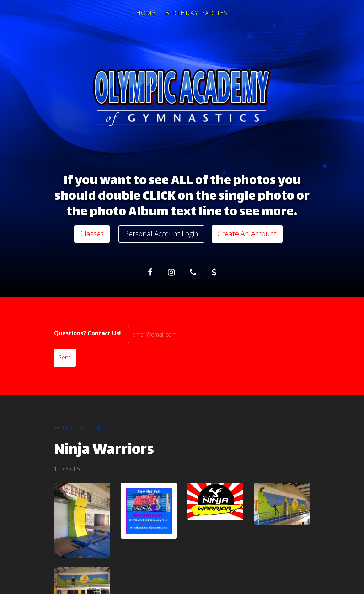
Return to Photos (84, 428)
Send (65, 357)
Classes (92, 234)
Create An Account (247, 234)
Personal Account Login (161, 234)
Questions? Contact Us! (87, 333)
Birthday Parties (197, 13)
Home (146, 13)
